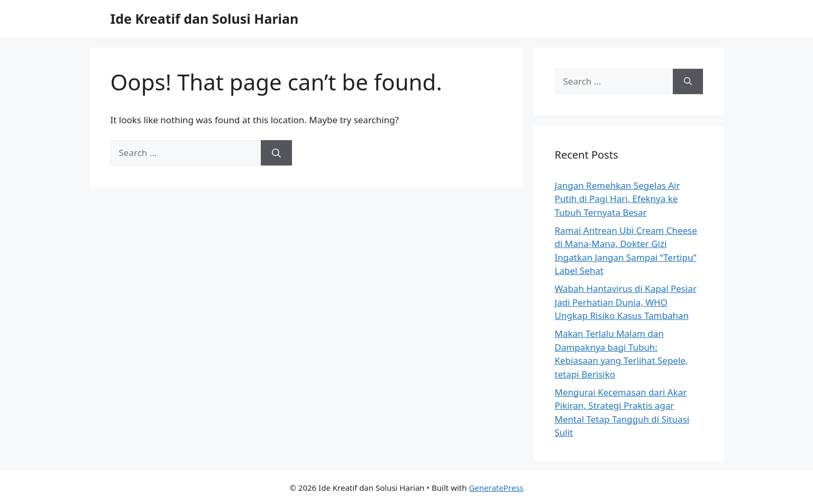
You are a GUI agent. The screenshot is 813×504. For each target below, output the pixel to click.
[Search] (276, 153)
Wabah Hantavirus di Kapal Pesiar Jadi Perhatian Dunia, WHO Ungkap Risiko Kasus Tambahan (626, 302)
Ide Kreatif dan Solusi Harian (205, 19)
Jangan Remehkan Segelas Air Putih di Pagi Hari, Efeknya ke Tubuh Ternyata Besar (618, 199)
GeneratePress (496, 488)
